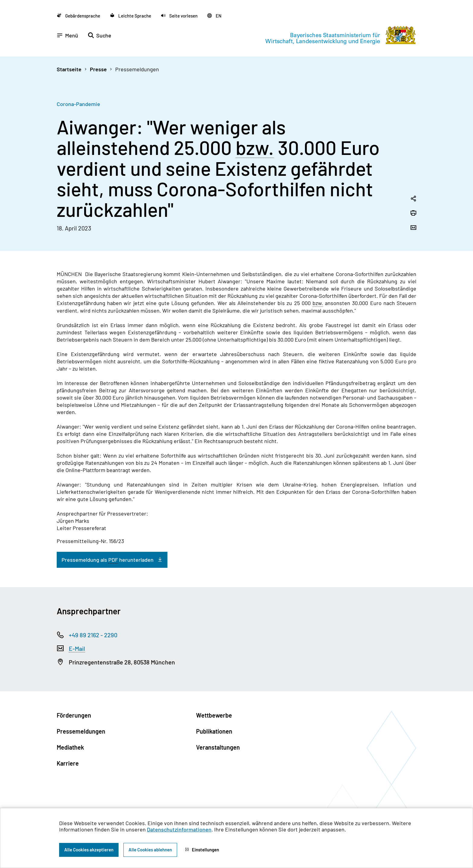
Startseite (69, 69)
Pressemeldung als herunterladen (108, 560)
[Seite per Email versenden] (413, 228)
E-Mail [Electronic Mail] (77, 648)
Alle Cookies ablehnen (150, 850)
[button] (179, 16)
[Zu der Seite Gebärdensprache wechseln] (78, 16)
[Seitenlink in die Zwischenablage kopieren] (413, 199)
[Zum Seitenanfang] (456, 434)
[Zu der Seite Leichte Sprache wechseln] (130, 16)
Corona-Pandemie (78, 104)
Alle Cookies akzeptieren (89, 850)
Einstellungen (202, 850)
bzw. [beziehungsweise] (255, 148)
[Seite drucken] (413, 214)
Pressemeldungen (137, 69)
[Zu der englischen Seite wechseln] (214, 16)
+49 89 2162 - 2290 (93, 635)
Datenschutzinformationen (179, 829)
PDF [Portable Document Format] (113, 560)
